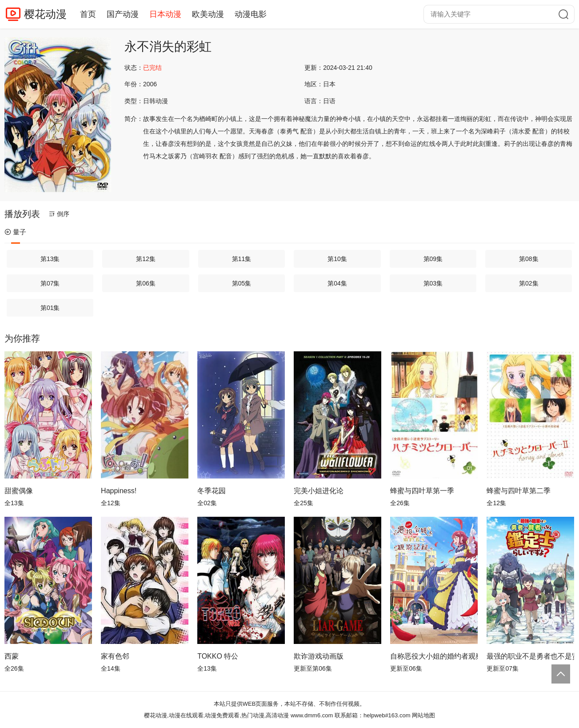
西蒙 (12, 656)
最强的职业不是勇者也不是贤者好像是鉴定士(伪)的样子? (530, 656)
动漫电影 (251, 14)
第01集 (50, 308)
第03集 (433, 283)
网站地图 (423, 715)
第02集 (529, 283)
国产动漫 (123, 14)
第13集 (50, 259)
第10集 (337, 259)
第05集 (242, 283)
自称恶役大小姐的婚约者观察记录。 (434, 656)
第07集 (50, 283)
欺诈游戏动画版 (319, 656)
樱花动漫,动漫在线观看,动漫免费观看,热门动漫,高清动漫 (216, 715)
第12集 (146, 259)
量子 (15, 232)
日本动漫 (165, 14)
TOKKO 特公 (218, 656)
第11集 (242, 259)
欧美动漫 (208, 14)
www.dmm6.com (312, 715)
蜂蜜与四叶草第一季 (422, 491)
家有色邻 (115, 656)
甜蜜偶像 (19, 491)
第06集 (146, 283)
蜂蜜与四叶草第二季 (519, 491)
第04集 (337, 283)
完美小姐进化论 (319, 491)
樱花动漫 (45, 14)
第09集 (433, 259)
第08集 (529, 259)
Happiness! (119, 491)
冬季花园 (212, 491)
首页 (88, 14)
